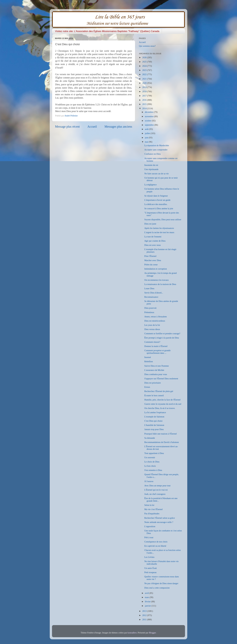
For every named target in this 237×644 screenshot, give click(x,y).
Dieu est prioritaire (153, 383)
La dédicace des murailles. (156, 204)
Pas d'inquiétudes (152, 514)
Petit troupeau (150, 572)
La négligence (150, 185)
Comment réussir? (152, 342)
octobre (149, 121)
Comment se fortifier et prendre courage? (162, 333)
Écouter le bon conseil (154, 395)
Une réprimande (151, 169)
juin (147, 138)
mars (147, 597)
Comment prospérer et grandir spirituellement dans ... (157, 352)
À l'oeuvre (149, 481)
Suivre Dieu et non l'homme (157, 366)
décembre (149, 112)
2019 (145, 87)
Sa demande (150, 438)
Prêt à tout (149, 537)
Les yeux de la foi (152, 325)
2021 (145, 79)
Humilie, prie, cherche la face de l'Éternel (162, 400)
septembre (150, 125)
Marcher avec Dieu (153, 260)
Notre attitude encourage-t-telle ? (159, 522)
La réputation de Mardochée (157, 145)
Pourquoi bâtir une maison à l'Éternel (161, 434)
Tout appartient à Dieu (154, 453)
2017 (145, 96)
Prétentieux (149, 312)
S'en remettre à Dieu (153, 470)
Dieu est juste (150, 224)
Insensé (148, 357)
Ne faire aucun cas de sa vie (157, 174)
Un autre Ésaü (151, 568)
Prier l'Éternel (150, 256)
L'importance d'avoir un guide (157, 200)
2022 (145, 74)
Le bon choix (150, 466)
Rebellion (149, 361)
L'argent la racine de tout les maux (159, 232)
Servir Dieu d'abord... (154, 293)
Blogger (152, 633)
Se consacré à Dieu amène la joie (159, 208)
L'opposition (150, 526)
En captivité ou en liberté (155, 546)
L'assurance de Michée (154, 370)
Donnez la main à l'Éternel (156, 346)
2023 (145, 70)
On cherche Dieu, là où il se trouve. (160, 408)
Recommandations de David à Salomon (162, 442)
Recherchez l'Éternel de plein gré (159, 391)
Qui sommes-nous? (147, 46)
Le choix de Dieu (152, 462)
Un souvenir (150, 457)
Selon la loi (149, 505)
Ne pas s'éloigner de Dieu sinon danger (161, 583)
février (148, 602)
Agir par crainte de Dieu (155, 241)
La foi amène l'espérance (155, 412)
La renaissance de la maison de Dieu (160, 284)
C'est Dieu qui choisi (153, 421)
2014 (145, 108)
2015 (145, 104)
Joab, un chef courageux (155, 494)
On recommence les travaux (157, 280)
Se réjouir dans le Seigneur (156, 196)
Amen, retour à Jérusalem (156, 317)
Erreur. (147, 387)
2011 (145, 620)
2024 (145, 66)
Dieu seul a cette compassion (157, 588)
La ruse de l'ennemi (153, 237)
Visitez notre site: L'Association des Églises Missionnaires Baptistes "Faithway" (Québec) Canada (107, 31)
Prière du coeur (151, 265)
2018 (145, 91)
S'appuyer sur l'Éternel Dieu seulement (161, 379)
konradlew (132, 633)
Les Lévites (149, 557)
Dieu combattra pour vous (156, 374)
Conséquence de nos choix (156, 542)
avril (147, 593)
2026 (145, 57)
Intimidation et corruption (156, 269)
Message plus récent (67, 127)
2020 (145, 83)
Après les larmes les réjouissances (159, 228)
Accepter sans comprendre (156, 150)
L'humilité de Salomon (154, 425)
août (147, 129)
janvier (148, 606)
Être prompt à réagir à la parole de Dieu (162, 338)
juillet (148, 133)
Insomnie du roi (151, 165)
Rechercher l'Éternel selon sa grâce (160, 518)
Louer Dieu (149, 288)
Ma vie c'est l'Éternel (153, 509)
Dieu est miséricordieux (155, 321)
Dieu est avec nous (153, 245)
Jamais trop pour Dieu (154, 429)
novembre (150, 116)
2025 (145, 62)
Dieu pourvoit (150, 308)
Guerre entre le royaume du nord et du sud (163, 404)
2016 (145, 100)
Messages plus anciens (118, 127)
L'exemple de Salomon (154, 417)
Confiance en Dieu (153, 154)
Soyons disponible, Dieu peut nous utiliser (163, 220)
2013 (145, 611)
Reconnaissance (151, 297)
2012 (145, 615)
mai (147, 142)
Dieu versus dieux (152, 329)
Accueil (92, 127)
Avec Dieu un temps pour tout (157, 486)
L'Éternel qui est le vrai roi (156, 490)
